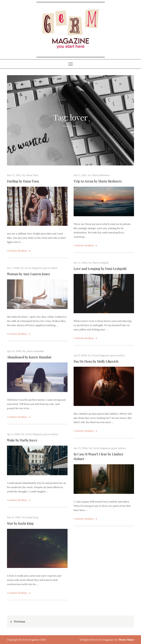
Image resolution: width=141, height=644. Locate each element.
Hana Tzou (32, 175)
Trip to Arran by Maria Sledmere (98, 181)
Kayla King (32, 517)
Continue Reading (19, 251)
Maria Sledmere (101, 175)
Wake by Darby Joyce (22, 440)
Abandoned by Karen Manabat (29, 357)
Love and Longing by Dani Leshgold (100, 269)
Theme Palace (126, 640)
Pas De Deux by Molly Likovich (96, 361)
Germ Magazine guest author (41, 268)
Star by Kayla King (20, 523)
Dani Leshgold (100, 263)
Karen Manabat (35, 351)
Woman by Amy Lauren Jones (28, 274)
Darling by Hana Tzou (23, 181)
